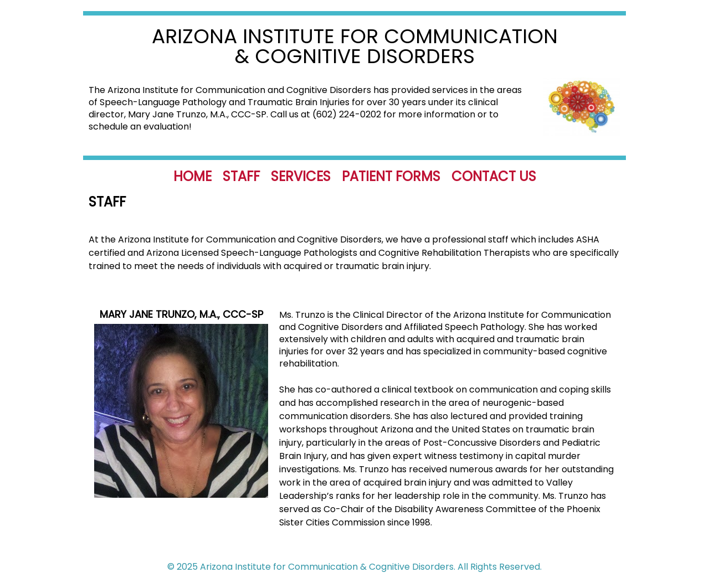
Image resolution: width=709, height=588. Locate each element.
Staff (241, 176)
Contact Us (494, 176)
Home (192, 176)
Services (301, 176)
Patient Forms (391, 176)
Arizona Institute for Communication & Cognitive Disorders (355, 46)
